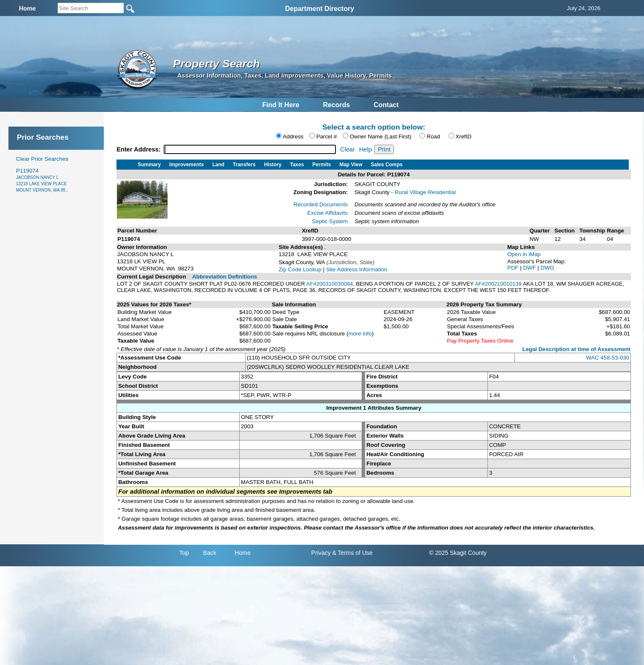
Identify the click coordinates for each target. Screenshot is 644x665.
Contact (386, 105)
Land (218, 165)
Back (210, 553)
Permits (322, 165)
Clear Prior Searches (42, 159)
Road (433, 137)
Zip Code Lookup (300, 269)
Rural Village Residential (425, 192)
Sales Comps (387, 165)
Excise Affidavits (327, 213)
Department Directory (319, 9)
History (273, 165)
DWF (530, 268)
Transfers (244, 165)
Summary (149, 165)
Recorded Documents (321, 204)
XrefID (463, 137)
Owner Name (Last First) (381, 137)
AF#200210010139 (498, 284)
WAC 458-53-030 (608, 358)
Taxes (297, 165)
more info (360, 334)
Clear (348, 149)
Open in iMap (524, 254)
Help (365, 149)
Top (184, 553)
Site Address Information (357, 269)
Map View (351, 165)
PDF (514, 268)
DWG (548, 268)
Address (293, 137)
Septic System (330, 221)
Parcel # (326, 137)
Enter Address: (139, 149)
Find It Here (281, 105)
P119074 (42, 180)
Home (242, 553)
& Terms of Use (352, 553)
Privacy (321, 553)
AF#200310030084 (330, 284)
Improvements (187, 165)
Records (336, 105)
